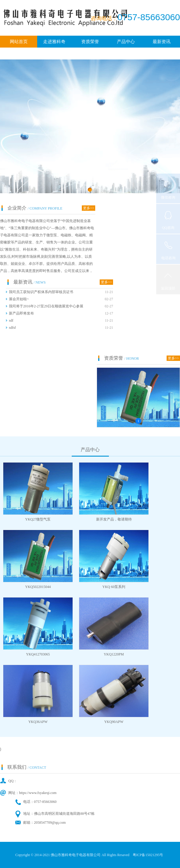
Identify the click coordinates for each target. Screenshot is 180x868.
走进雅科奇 (54, 42)
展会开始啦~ (19, 299)
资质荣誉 (90, 42)
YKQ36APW (38, 722)
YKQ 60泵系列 (114, 587)
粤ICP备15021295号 (148, 855)
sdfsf (12, 328)
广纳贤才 (54, 54)
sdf (11, 320)
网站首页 (19, 42)
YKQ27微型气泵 (38, 519)
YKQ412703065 (38, 654)
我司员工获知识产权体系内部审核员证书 (41, 292)
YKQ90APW (114, 722)
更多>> (89, 208)
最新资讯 (162, 42)
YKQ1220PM (114, 654)
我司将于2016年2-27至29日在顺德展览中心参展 (46, 306)
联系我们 (90, 54)
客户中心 (19, 54)
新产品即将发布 (21, 313)
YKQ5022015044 (38, 587)
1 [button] (138, 421)
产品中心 (126, 42)
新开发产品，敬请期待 (114, 519)
